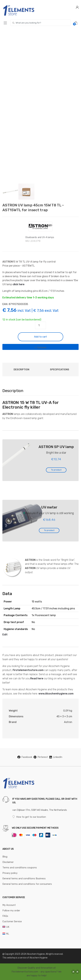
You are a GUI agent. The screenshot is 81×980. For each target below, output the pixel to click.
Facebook (25, 757)
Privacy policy (10, 873)
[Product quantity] (40, 325)
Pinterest (41, 757)
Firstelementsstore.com (28, 670)
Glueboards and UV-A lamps (40, 237)
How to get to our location (29, 817)
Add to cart (40, 337)
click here (19, 284)
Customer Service (12, 921)
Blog (5, 857)
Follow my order (11, 911)
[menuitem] (6, 927)
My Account (9, 905)
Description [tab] (21, 370)
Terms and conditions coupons (20, 868)
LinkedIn (56, 757)
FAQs (5, 916)
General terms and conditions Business (24, 878)
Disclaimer (8, 862)
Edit (5, 635)
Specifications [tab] (60, 370)
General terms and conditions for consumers (27, 884)
